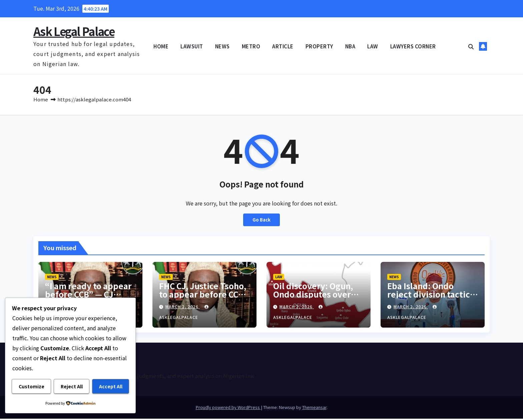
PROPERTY (319, 46)
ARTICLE (283, 46)
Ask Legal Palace (74, 31)
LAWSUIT (192, 46)
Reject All (72, 387)
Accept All (111, 387)
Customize (32, 387)
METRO (251, 46)
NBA (350, 46)
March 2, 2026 (183, 308)
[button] (471, 46)
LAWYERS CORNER (413, 46)
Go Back (262, 221)
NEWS (222, 46)
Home (41, 101)
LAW (373, 46)
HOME (161, 46)
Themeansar (314, 408)
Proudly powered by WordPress (228, 408)
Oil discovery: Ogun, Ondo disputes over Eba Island (313, 295)
